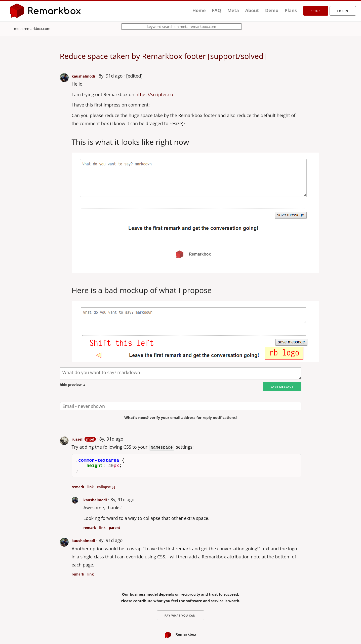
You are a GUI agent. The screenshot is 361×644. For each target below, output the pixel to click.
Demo (272, 10)
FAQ (216, 10)
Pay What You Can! (181, 615)
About (252, 10)
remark (78, 486)
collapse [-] (106, 486)
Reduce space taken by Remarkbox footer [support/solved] (163, 56)
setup (316, 11)
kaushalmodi (83, 76)
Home (199, 10)
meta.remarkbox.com (32, 29)
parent (114, 527)
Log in (343, 11)
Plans (291, 10)
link (90, 486)
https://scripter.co (154, 94)
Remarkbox (180, 634)
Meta (233, 10)
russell (78, 439)
